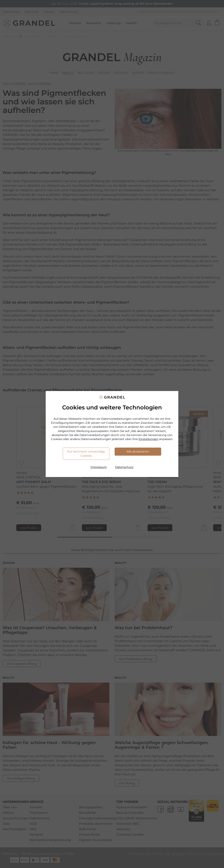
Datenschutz (124, 467)
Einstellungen (148, 439)
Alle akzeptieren (138, 452)
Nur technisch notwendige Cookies (86, 454)
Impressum (99, 467)
